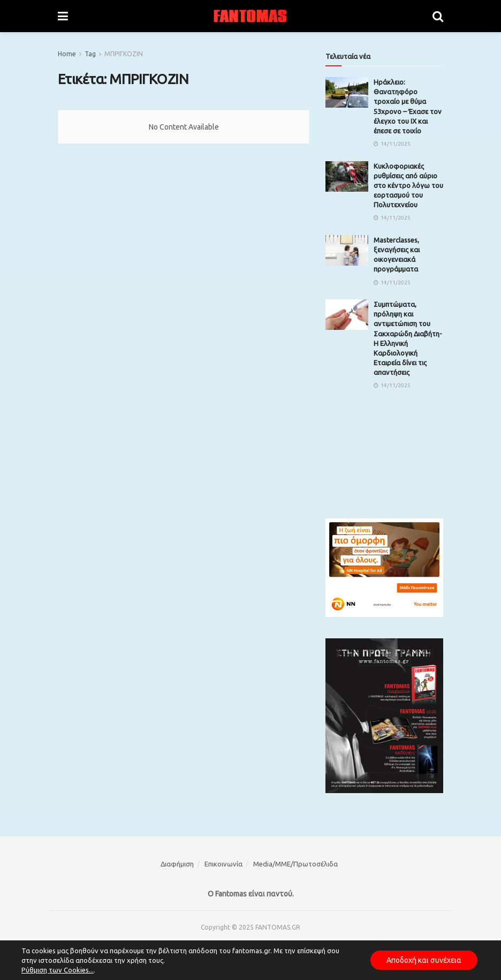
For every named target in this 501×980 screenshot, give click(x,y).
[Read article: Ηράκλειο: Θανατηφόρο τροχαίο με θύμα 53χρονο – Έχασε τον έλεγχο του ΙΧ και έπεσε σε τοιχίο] (347, 92)
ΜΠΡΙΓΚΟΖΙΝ (124, 54)
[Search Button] (438, 16)
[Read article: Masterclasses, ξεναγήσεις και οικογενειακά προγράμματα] (347, 250)
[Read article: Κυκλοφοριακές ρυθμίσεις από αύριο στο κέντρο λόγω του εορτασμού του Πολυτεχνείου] (347, 176)
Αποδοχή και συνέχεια (424, 960)
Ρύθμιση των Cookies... (58, 970)
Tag (90, 54)
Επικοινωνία (223, 864)
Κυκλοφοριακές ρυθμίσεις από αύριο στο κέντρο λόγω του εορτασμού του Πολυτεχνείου (408, 186)
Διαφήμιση (177, 864)
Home (67, 54)
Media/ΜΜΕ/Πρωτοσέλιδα (295, 864)
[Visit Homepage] (250, 16)
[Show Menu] (63, 16)
